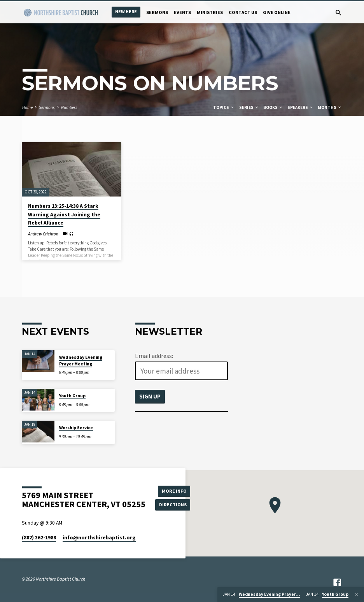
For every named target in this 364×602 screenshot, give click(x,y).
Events (182, 12)
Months (330, 107)
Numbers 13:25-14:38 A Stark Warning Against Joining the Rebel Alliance (64, 214)
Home (27, 107)
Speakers (300, 107)
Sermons (157, 12)
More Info (173, 491)
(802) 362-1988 (39, 538)
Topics (224, 107)
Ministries (210, 12)
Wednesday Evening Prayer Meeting (81, 360)
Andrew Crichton (43, 234)
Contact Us (243, 12)
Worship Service (76, 428)
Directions (173, 505)
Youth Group (72, 396)
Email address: (154, 356)
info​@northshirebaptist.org (99, 538)
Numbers (69, 107)
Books (273, 107)
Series (249, 107)
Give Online (277, 12)
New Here (126, 11)
